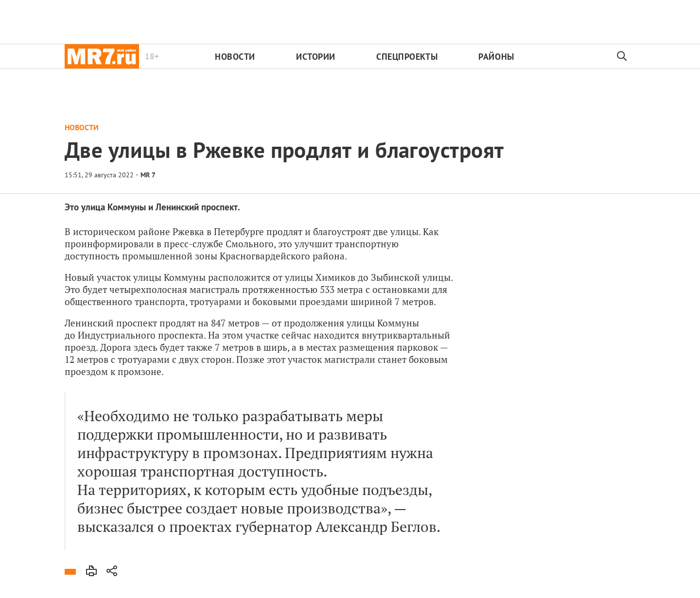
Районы (496, 57)
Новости (235, 57)
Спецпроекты (407, 57)
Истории (316, 57)
